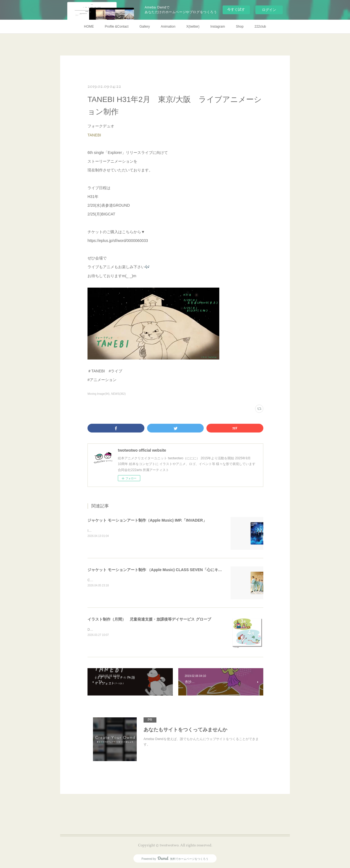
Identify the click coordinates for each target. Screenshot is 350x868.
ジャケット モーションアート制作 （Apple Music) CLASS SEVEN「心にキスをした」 (162, 570)
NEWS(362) (118, 394)
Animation (168, 27)
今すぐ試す (236, 9)
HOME (89, 27)
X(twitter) (193, 27)
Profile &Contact (117, 27)
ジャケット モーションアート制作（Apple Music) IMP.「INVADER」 (147, 520)
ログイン (269, 10)
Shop (240, 27)
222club (260, 27)
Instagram (218, 27)
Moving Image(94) (99, 394)
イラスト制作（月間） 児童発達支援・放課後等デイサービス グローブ (149, 619)
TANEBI (95, 135)
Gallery (145, 27)
